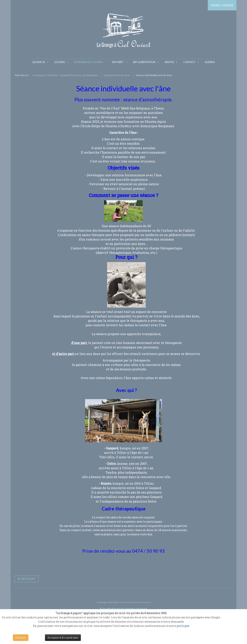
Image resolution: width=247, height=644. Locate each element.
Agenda (207, 62)
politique (183, 626)
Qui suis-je (42, 62)
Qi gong (62, 62)
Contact (187, 62)
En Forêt (119, 62)
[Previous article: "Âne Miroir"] (27, 578)
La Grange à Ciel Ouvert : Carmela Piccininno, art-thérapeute (65, 75)
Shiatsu (168, 62)
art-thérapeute (144, 602)
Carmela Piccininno (129, 602)
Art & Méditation (144, 62)
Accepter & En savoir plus (63, 638)
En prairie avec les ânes (91, 62)
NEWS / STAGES (222, 5)
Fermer (21, 638)
